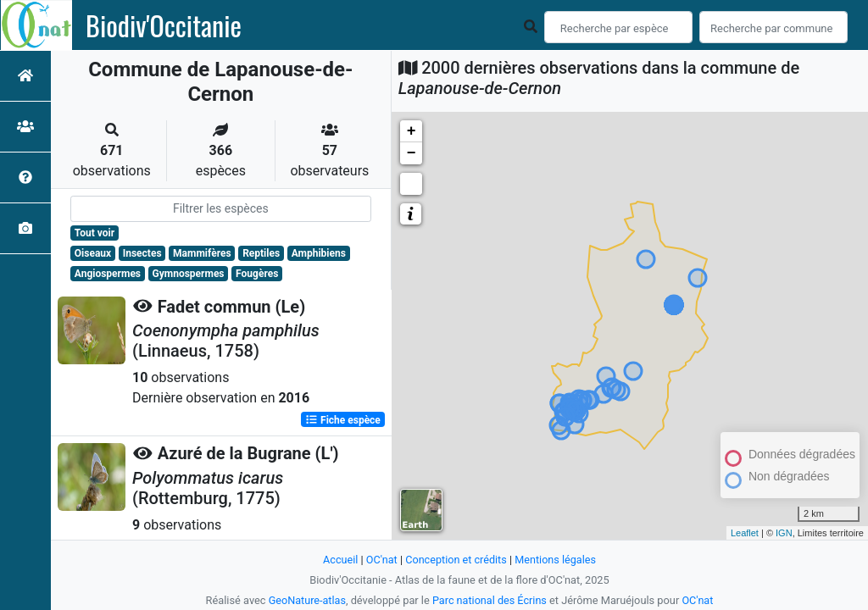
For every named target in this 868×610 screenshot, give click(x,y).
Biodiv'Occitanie (164, 25)
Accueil (339, 560)
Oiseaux (93, 253)
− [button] (412, 153)
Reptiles (261, 253)
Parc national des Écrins (490, 600)
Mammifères (202, 253)
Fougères (257, 274)
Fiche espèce (343, 419)
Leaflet (745, 533)
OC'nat (380, 560)
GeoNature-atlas (306, 600)
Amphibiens (319, 253)
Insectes (142, 253)
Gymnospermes (189, 274)
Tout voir (95, 233)
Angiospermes (108, 274)
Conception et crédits (456, 560)
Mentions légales (556, 560)
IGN (784, 533)
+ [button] (412, 131)
